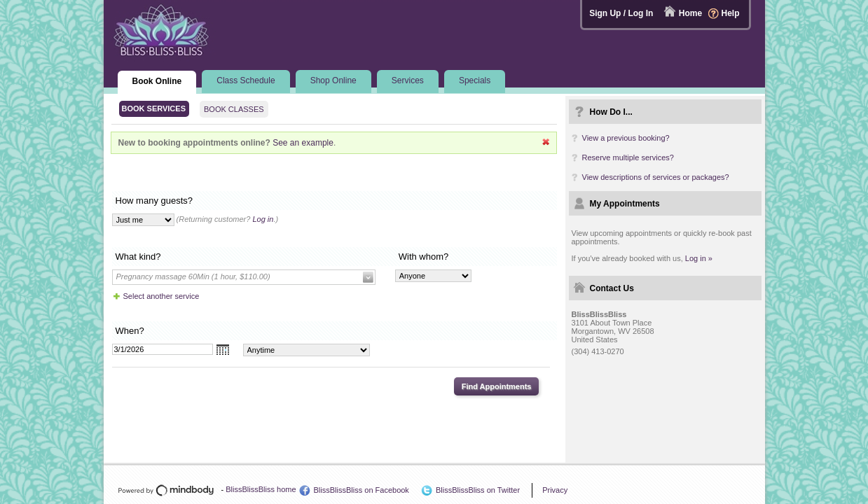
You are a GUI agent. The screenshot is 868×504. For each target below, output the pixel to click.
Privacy (555, 490)
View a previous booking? (626, 138)
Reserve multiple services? (628, 157)
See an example (303, 143)
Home (690, 13)
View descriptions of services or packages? (656, 177)
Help (730, 13)
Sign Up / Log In (621, 13)
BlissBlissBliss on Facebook (361, 490)
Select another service (161, 296)
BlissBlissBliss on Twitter (478, 490)
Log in (263, 219)
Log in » (699, 258)
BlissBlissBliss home (261, 489)
